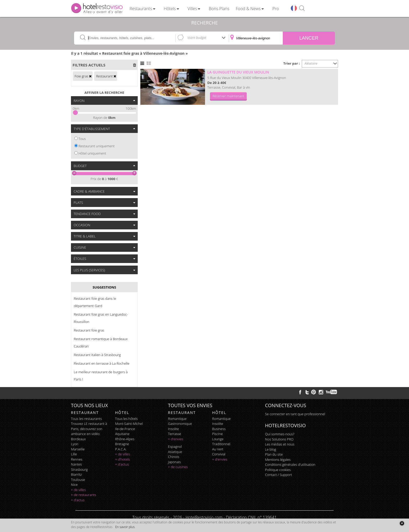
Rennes (77, 459)
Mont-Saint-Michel (129, 424)
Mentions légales (278, 460)
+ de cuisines (178, 467)
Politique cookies (278, 470)
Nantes (76, 464)
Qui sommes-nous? (280, 434)
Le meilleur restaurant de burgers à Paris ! (101, 376)
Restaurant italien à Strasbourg (97, 355)
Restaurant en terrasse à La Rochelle (102, 363)
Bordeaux (78, 439)
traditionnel (221, 444)
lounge (218, 439)
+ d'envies (176, 439)
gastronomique (180, 424)
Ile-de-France (125, 429)
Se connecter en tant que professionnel (295, 414)
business (219, 429)
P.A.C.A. (121, 449)
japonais (174, 462)
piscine (217, 434)
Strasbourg (79, 469)
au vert (218, 449)
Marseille (78, 449)
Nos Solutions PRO (279, 439)
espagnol (175, 447)
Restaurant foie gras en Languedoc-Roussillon (101, 318)
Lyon (75, 444)
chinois (174, 457)
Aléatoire (311, 63)
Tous (82, 139)
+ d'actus (78, 500)
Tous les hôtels (126, 419)
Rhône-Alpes (125, 439)
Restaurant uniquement (97, 146)
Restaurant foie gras (89, 330)
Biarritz (76, 474)
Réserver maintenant (228, 96)
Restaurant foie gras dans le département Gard (95, 302)
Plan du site (274, 454)
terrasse (175, 434)
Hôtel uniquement (92, 153)
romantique (177, 419)
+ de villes (78, 490)
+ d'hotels (122, 459)
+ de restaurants (83, 495)
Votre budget (197, 38)
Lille (74, 454)
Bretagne (122, 444)
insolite (173, 429)
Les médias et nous (280, 444)
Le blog (270, 449)
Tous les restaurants (86, 419)
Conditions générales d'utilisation (290, 464)
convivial (219, 454)
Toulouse (78, 480)
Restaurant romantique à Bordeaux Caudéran (101, 343)
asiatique (175, 452)
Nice (74, 485)
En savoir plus (125, 527)
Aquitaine (122, 434)
